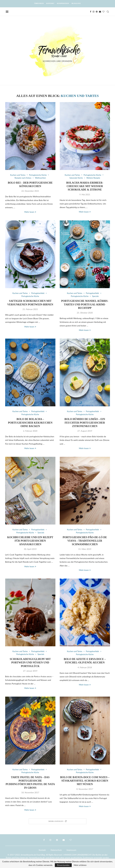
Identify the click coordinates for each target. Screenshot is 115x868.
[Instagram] (94, 12)
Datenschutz (56, 850)
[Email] (100, 12)
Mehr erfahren (80, 865)
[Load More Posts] (58, 821)
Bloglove (76, 3)
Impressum (71, 850)
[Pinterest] (97, 12)
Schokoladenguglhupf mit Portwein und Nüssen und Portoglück (30, 663)
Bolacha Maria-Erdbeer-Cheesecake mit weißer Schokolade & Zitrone (85, 186)
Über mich (39, 3)
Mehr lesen (30, 212)
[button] (11, 612)
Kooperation (63, 3)
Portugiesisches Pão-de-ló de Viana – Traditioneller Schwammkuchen (85, 541)
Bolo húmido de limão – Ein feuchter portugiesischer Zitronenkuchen (85, 423)
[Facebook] (91, 12)
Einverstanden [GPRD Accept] (63, 865)
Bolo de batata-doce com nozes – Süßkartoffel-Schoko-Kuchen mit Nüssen (85, 781)
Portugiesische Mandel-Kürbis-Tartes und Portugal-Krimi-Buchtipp (85, 304)
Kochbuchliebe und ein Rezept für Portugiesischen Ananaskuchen (30, 541)
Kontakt (50, 3)
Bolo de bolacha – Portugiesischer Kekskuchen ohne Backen (30, 423)
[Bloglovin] (103, 12)
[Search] (108, 12)
